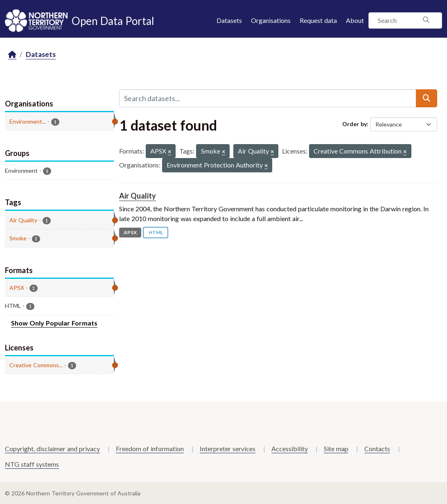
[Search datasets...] (268, 98)
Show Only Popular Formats (54, 323)
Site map (336, 449)
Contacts (377, 449)
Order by (354, 124)
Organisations (271, 20)
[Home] (12, 55)
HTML (156, 232)
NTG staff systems (32, 464)
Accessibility (290, 449)
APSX (130, 232)
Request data (318, 20)
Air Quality (138, 196)
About (355, 20)
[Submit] (427, 98)
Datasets (229, 20)
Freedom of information (150, 449)
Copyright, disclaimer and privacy (52, 449)
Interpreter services (228, 449)
